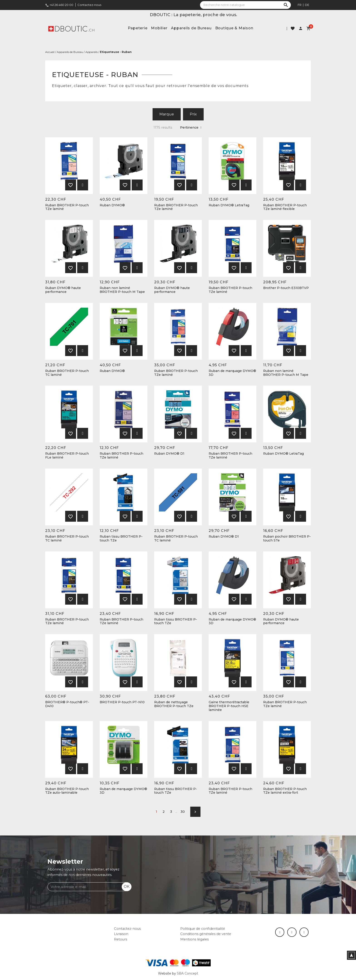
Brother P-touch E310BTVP (286, 288)
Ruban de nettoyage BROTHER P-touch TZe (174, 704)
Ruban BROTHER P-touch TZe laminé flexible (285, 207)
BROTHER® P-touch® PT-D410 (67, 704)
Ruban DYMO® (112, 205)
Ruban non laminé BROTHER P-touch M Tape (122, 290)
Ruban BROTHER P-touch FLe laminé (67, 456)
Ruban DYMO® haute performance (63, 290)
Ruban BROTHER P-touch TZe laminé (67, 207)
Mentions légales (194, 939)
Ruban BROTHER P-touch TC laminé (67, 373)
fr (300, 5)
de (307, 5)
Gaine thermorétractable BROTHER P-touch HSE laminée (229, 706)
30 (183, 812)
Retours (121, 939)
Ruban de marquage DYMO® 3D (232, 373)
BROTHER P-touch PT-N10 (122, 702)
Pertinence (191, 127)
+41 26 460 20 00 (59, 5)
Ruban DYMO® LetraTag (229, 205)
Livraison (121, 934)
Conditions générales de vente (206, 934)
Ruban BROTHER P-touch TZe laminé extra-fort (285, 791)
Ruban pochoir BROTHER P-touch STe (287, 539)
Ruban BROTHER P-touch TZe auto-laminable (67, 791)
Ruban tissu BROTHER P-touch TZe (121, 539)
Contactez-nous (89, 5)
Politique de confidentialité (203, 929)
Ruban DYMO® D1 (169, 454)
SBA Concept (188, 973)
